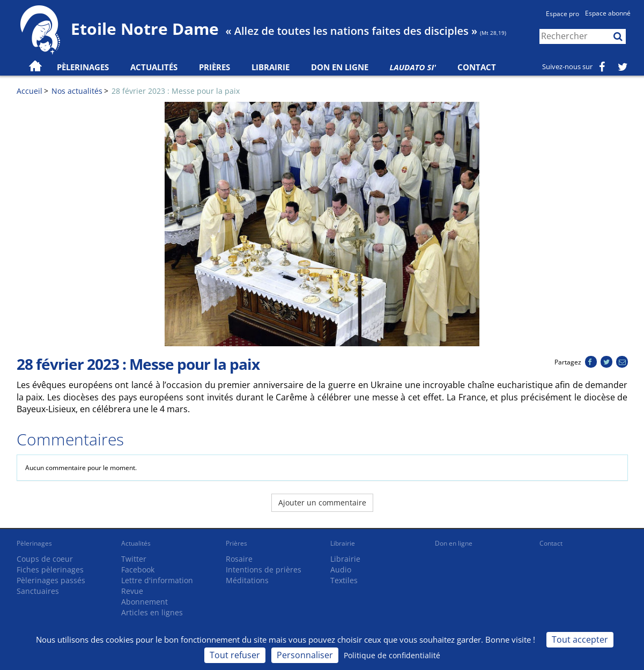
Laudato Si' (413, 67)
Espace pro (562, 14)
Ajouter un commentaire (322, 503)
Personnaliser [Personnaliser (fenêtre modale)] (305, 655)
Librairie (271, 67)
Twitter (134, 559)
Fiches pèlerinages (50, 569)
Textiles (344, 580)
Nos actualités (77, 91)
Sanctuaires (38, 591)
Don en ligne (340, 67)
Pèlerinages (34, 543)
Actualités (136, 543)
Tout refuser (235, 655)
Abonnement (145, 602)
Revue (132, 591)
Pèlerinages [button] (83, 67)
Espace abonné (608, 13)
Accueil (29, 91)
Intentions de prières (264, 569)
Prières (214, 67)
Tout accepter (580, 639)
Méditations (247, 580)
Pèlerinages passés (51, 580)
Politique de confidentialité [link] (392, 655)
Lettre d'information (157, 580)
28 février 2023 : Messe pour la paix (176, 91)
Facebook (138, 569)
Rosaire (239, 559)
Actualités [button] (154, 67)
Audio (341, 569)
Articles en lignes (152, 612)
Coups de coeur (45, 559)
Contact (477, 67)
